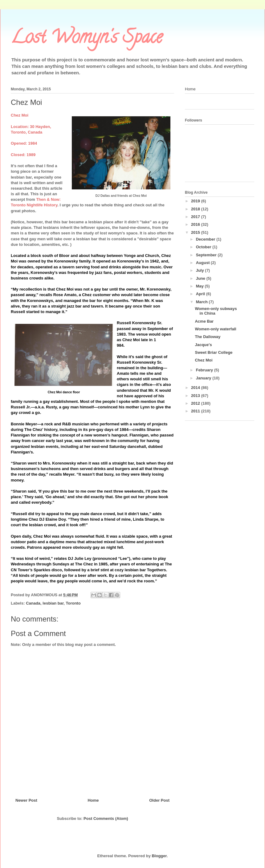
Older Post (159, 800)
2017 (196, 217)
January (204, 378)
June (201, 278)
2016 (196, 224)
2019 (196, 201)
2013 (196, 396)
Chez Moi (204, 360)
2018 (196, 209)
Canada (33, 603)
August (203, 263)
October (204, 247)
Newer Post (26, 800)
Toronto (73, 603)
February (205, 370)
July (201, 270)
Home (93, 800)
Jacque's (203, 345)
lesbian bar (53, 603)
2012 (196, 403)
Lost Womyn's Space (87, 39)
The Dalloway (208, 337)
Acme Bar (204, 321)
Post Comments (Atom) (106, 818)
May (200, 286)
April (201, 294)
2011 (196, 411)
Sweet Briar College (214, 352)
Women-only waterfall (215, 329)
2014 (196, 388)
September (207, 255)
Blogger (159, 856)
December (206, 239)
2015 (196, 232)
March (202, 302)
